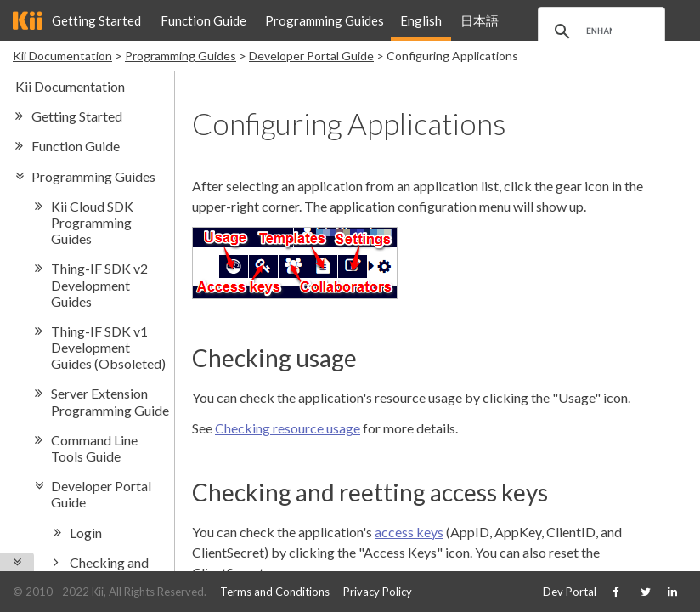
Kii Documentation (62, 56)
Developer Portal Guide (311, 56)
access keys (409, 532)
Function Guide (203, 20)
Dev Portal (570, 592)
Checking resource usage (288, 428)
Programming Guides (325, 20)
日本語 (480, 20)
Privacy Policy (378, 592)
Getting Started (96, 20)
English (421, 20)
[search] (599, 31)
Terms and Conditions (275, 592)
